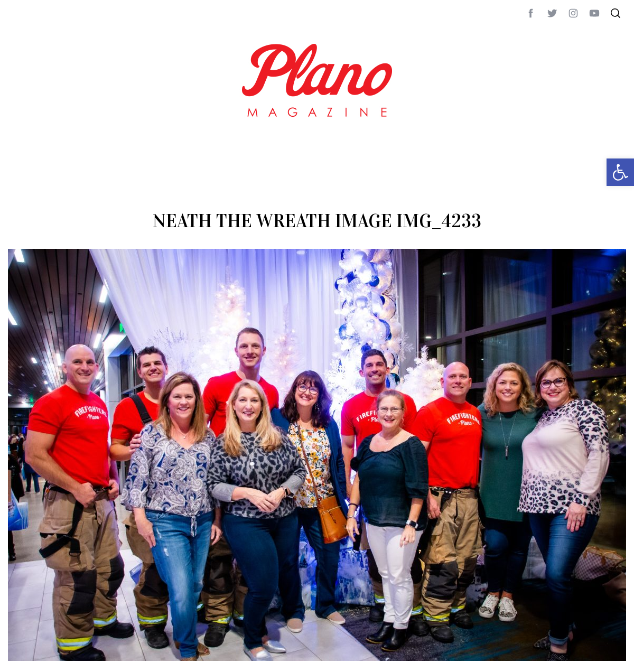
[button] (620, 172)
